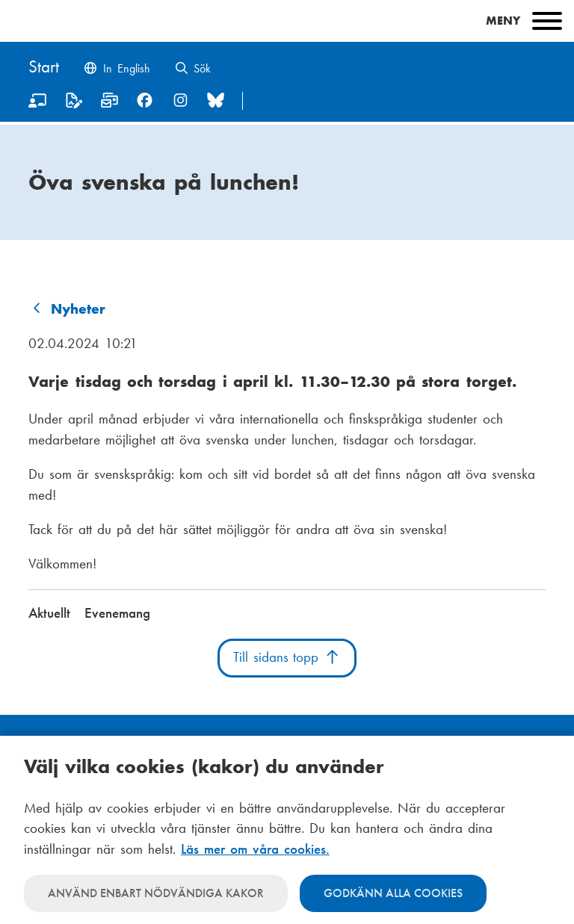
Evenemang (117, 613)
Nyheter (78, 309)
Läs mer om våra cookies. (255, 849)
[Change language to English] (116, 70)
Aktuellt (49, 613)
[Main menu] (287, 21)
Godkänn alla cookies (393, 893)
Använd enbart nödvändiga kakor (156, 893)
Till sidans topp (287, 657)
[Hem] (44, 68)
